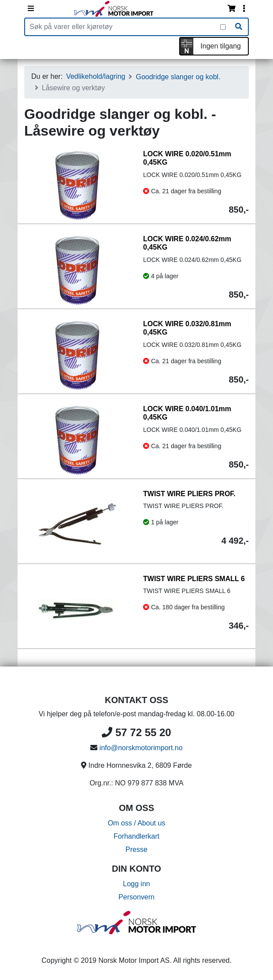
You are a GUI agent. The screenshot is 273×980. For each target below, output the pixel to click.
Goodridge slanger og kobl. (178, 77)
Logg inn (136, 884)
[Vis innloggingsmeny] (244, 9)
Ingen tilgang (221, 46)
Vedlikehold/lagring (96, 76)
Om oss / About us (137, 823)
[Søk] (239, 27)
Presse (136, 849)
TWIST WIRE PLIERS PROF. (189, 494)
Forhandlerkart (136, 836)
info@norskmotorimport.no (141, 748)
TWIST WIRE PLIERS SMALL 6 (194, 579)
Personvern (136, 897)
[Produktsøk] (123, 27)
